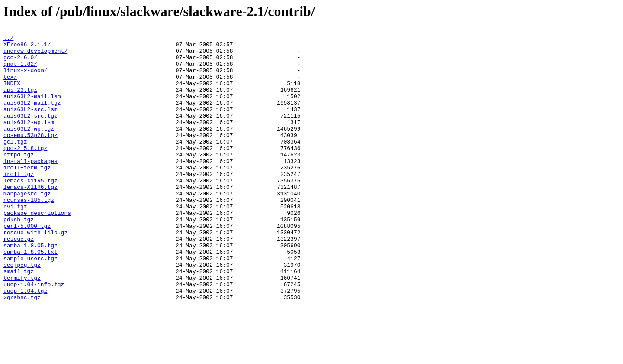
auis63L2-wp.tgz (29, 148)
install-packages (31, 187)
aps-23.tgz (20, 101)
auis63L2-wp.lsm (29, 140)
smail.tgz (19, 319)
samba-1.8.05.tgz (31, 288)
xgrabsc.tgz (22, 350)
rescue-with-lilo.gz (35, 272)
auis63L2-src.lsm (31, 125)
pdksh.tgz (19, 257)
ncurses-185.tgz (29, 233)
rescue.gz (19, 280)
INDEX (12, 93)
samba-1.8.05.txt (31, 296)
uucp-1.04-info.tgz (34, 335)
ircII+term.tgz (27, 195)
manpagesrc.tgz (27, 226)
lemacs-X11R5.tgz (31, 210)
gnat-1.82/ (20, 70)
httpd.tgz (19, 179)
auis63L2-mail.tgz (32, 117)
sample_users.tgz (31, 303)
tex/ (10, 86)
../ (8, 39)
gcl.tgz (15, 163)
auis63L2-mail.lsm (32, 109)
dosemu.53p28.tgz (31, 156)
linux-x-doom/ (25, 78)
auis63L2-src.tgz (31, 132)
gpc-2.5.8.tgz (25, 171)
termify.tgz (22, 327)
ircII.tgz (19, 202)
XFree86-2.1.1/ (27, 47)
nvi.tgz (15, 241)
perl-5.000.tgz (27, 265)
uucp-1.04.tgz (25, 342)
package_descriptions (37, 249)
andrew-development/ (35, 54)
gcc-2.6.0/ (20, 62)
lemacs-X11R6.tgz (31, 218)
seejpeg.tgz (22, 311)
